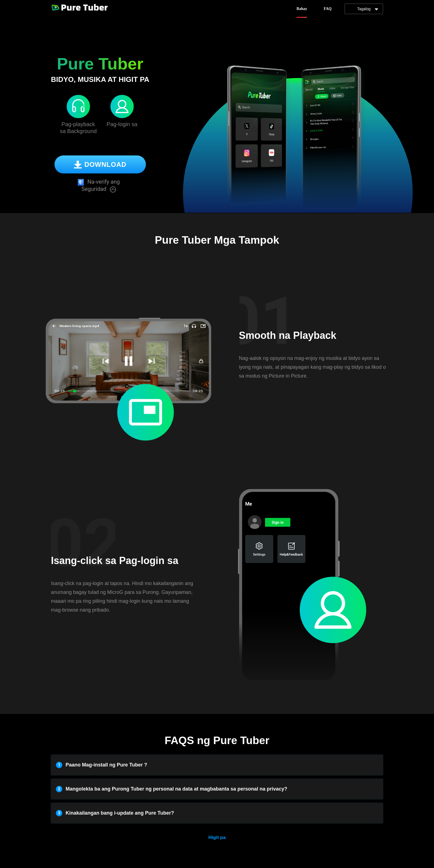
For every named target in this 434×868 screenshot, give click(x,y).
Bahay (302, 9)
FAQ (328, 9)
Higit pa (217, 837)
